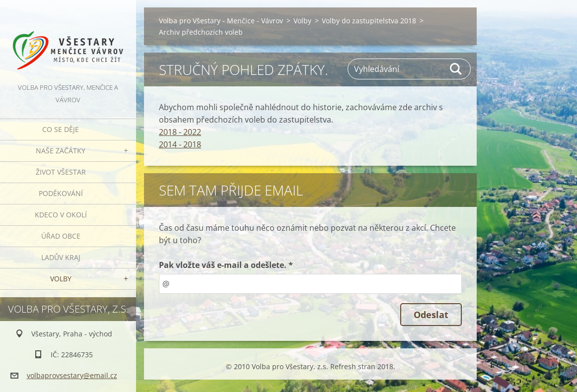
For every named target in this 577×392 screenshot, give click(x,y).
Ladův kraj (61, 257)
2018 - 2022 (180, 132)
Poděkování (61, 193)
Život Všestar (61, 172)
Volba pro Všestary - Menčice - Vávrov (221, 21)
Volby (61, 279)
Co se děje (61, 129)
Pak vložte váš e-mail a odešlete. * (226, 265)
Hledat (456, 69)
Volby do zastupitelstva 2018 (369, 21)
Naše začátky (61, 151)
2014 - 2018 (180, 144)
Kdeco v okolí (61, 215)
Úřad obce (61, 236)
